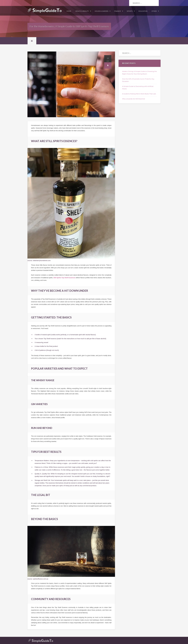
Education (143, 11)
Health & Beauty (82, 11)
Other (154, 11)
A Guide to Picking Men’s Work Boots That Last (139, 94)
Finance (117, 11)
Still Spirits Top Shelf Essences (64, 278)
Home (69, 11)
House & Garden (101, 11)
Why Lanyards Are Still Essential (134, 99)
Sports (130, 11)
